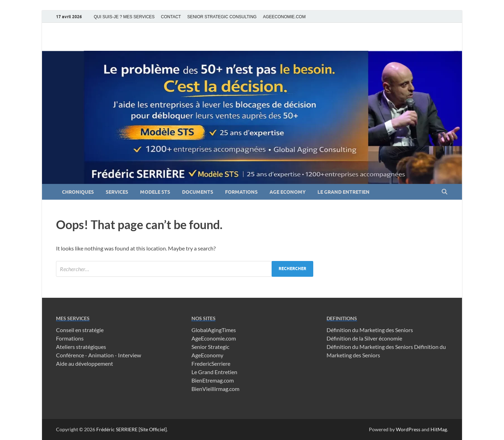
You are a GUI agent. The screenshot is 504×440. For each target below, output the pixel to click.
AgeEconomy (207, 355)
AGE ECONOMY (288, 192)
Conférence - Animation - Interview (99, 355)
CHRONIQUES (78, 192)
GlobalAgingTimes (214, 330)
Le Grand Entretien (214, 372)
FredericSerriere (211, 363)
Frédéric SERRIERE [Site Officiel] (131, 429)
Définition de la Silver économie (364, 338)
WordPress (408, 429)
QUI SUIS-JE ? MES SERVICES (124, 17)
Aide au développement (85, 363)
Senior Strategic (210, 347)
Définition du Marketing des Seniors (370, 330)
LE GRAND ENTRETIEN (344, 192)
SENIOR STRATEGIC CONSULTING (222, 17)
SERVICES (117, 192)
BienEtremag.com (213, 380)
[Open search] (444, 192)
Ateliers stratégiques (81, 347)
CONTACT (171, 17)
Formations (70, 338)
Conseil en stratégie (80, 330)
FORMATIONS (241, 192)
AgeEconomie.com (214, 338)
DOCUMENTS (198, 192)
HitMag (439, 429)
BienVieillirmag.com (215, 389)
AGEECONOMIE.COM (284, 17)
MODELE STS (155, 192)
